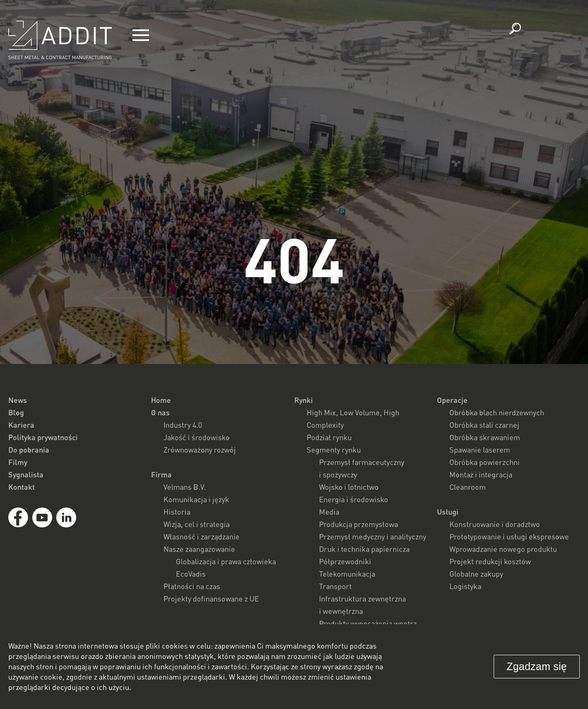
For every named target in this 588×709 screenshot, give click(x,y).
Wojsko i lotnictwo (349, 487)
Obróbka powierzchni (485, 462)
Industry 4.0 (183, 425)
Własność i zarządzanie (202, 537)
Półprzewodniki (345, 561)
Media (329, 512)
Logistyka (465, 586)
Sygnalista (26, 474)
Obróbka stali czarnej (484, 425)
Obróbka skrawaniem (485, 437)
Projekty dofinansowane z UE (211, 599)
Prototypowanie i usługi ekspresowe (509, 537)
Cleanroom (468, 487)
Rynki (304, 400)
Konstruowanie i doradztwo (495, 524)
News (18, 400)
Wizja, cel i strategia (197, 524)
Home (161, 400)
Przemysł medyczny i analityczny (373, 537)
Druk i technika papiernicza (364, 549)
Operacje (452, 400)
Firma (161, 474)
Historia (177, 512)
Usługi (448, 512)
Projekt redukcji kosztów (490, 561)
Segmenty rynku (334, 450)
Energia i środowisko (354, 499)
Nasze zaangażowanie (199, 549)
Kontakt (22, 487)
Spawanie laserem (480, 450)
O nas (160, 412)
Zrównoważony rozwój (200, 450)
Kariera (21, 425)
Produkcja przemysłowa (359, 524)
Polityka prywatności (43, 437)
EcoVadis (191, 574)
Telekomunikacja (347, 574)
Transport (335, 586)
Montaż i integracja (481, 474)
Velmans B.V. (185, 487)
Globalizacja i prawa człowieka (226, 561)
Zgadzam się (537, 666)
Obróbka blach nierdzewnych (497, 412)
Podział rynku (329, 437)
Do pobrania (29, 450)
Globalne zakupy (476, 574)
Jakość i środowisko (197, 437)
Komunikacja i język (196, 499)
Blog (16, 412)
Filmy (18, 462)
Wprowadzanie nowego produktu (503, 549)
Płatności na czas (192, 586)
